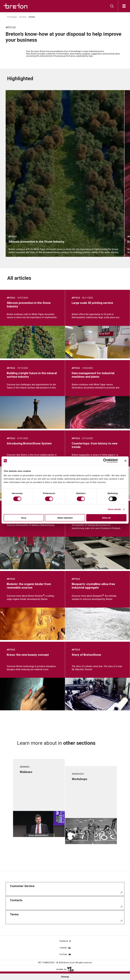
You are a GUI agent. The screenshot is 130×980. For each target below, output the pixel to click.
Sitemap (65, 977)
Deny (24, 518)
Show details (114, 509)
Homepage (12, 17)
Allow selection (65, 518)
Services (23, 17)
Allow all (106, 518)
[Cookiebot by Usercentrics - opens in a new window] (107, 461)
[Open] (124, 6)
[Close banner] (125, 461)
